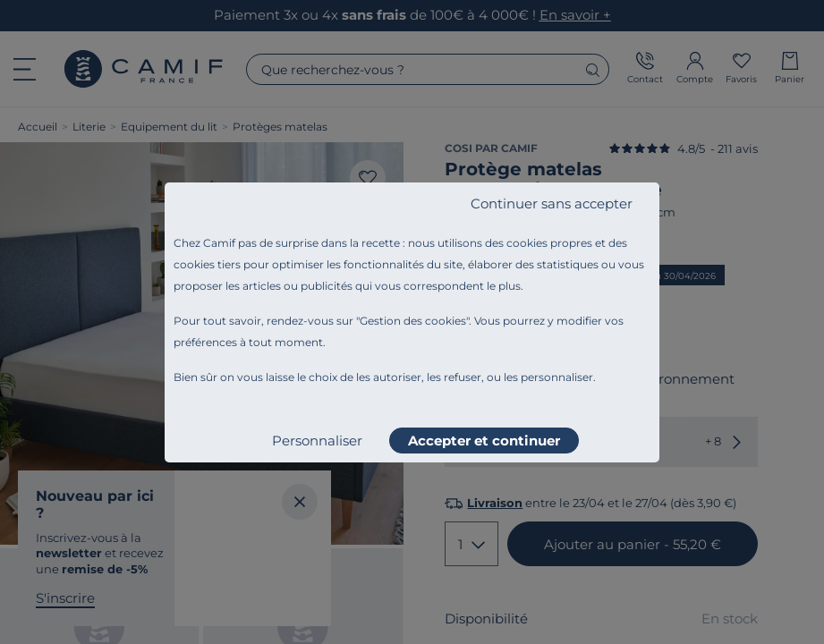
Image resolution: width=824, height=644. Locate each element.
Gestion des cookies (413, 321)
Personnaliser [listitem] (317, 441)
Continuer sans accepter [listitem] (552, 203)
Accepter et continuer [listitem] (484, 441)
